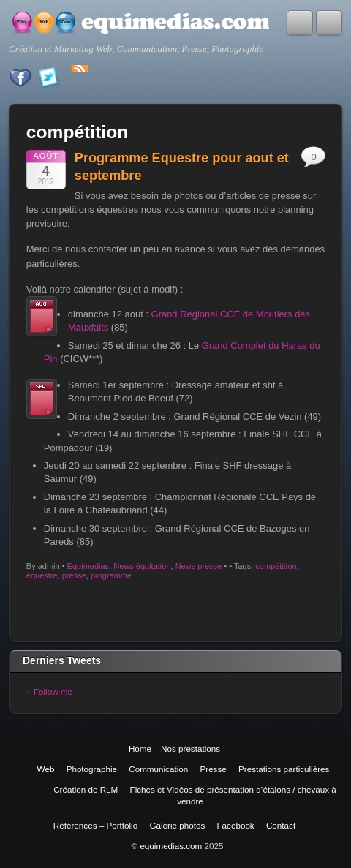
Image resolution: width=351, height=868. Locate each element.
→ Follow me (48, 691)
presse (74, 575)
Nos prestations (190, 748)
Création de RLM (86, 789)
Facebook (236, 825)
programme (111, 575)
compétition (276, 566)
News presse (199, 566)
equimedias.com (171, 846)
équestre (42, 575)
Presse (213, 769)
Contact (281, 825)
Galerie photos (177, 825)
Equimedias (88, 566)
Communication (158, 769)
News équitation (142, 566)
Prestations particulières (284, 769)
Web (46, 769)
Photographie (92, 769)
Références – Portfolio (95, 825)
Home (140, 748)
